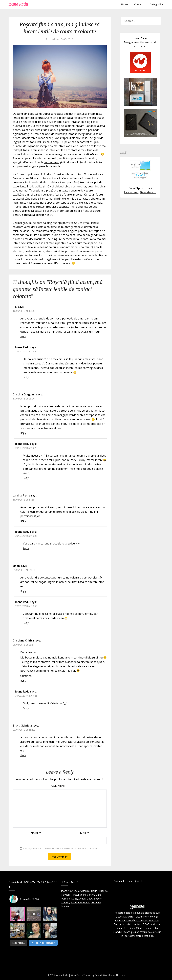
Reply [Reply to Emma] (23, 591)
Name (36, 833)
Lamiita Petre (22, 495)
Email (84, 833)
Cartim (91, 895)
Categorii (155, 4)
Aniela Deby (86, 899)
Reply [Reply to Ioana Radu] (26, 377)
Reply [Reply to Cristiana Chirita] (23, 681)
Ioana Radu (18, 4)
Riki (15, 307)
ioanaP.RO (67, 891)
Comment (60, 786)
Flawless (66, 895)
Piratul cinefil (79, 895)
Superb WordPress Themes (110, 975)
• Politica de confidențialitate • (129, 881)
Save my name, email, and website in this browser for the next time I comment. (60, 849)
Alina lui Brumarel (80, 902)
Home (125, 4)
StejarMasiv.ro (148, 192)
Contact (139, 4)
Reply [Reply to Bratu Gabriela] (23, 755)
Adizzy (75, 899)
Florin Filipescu (137, 188)
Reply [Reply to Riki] (23, 336)
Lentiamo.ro (51, 162)
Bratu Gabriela (22, 726)
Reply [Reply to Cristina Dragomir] (23, 433)
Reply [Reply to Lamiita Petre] (23, 521)
